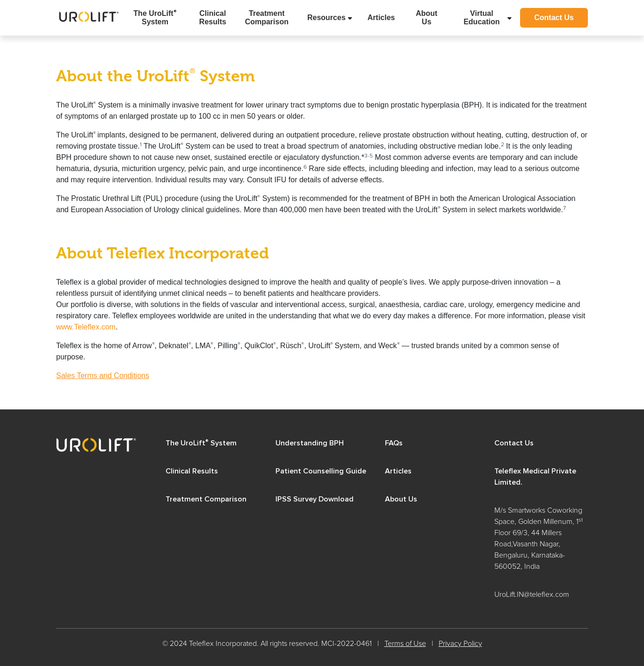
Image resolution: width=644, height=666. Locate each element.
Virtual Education (481, 18)
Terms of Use (405, 644)
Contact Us (554, 18)
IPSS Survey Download (315, 499)
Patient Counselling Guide (321, 471)
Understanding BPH (310, 443)
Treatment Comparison (267, 18)
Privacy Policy (460, 644)
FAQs (394, 443)
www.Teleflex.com (86, 327)
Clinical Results (213, 18)
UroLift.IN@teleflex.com (532, 594)
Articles (381, 18)
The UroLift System (155, 18)
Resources (326, 18)
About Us (427, 18)
